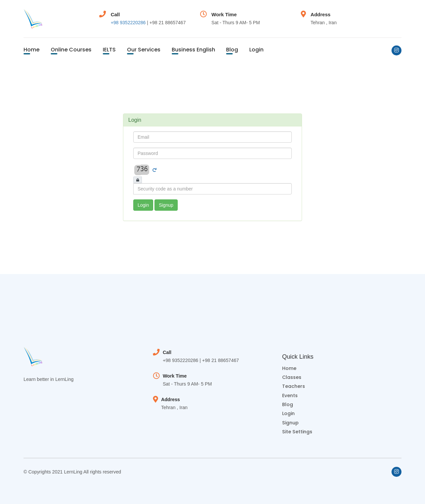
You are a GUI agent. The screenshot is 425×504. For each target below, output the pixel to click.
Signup (166, 205)
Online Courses (71, 50)
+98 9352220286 (128, 23)
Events (290, 396)
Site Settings (297, 432)
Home (31, 50)
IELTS (109, 50)
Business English (193, 50)
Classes (292, 377)
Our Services (144, 50)
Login (256, 50)
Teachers (294, 386)
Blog (232, 50)
